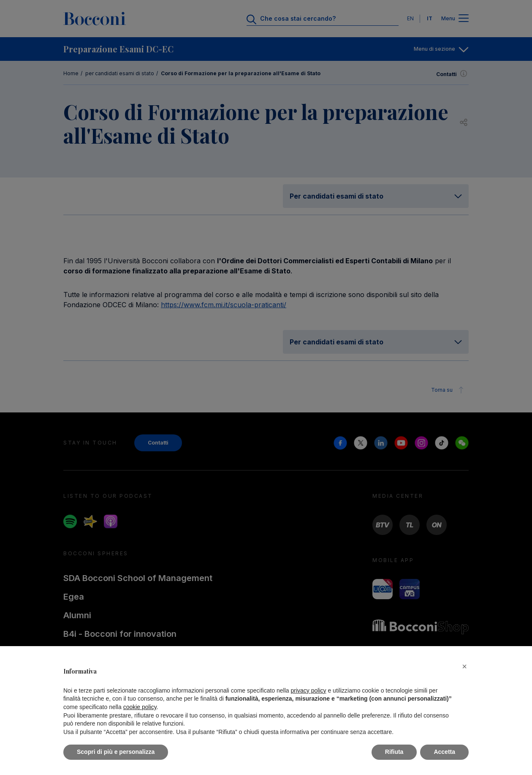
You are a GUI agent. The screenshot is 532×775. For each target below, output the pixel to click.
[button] (464, 666)
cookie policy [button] (140, 707)
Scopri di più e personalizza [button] (116, 752)
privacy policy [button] (309, 690)
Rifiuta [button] (394, 752)
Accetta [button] (444, 752)
